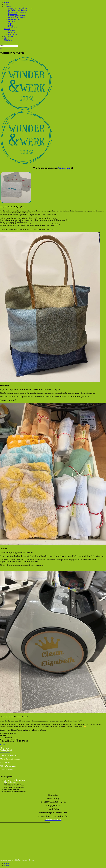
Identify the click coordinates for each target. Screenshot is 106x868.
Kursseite (7, 29)
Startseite (7, 3)
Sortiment (7, 6)
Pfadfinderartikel (14, 19)
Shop (6, 4)
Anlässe (11, 25)
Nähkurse (11, 31)
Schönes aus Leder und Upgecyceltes (21, 8)
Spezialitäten (13, 14)
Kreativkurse (13, 34)
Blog (6, 38)
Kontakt (3, 745)
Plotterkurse (12, 33)
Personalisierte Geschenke (17, 12)
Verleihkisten (13, 27)
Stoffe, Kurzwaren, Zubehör (18, 10)
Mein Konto (8, 40)
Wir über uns (8, 36)
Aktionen (11, 23)
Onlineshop (64, 168)
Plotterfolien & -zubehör (16, 18)
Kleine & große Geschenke (17, 16)
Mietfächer (12, 21)
